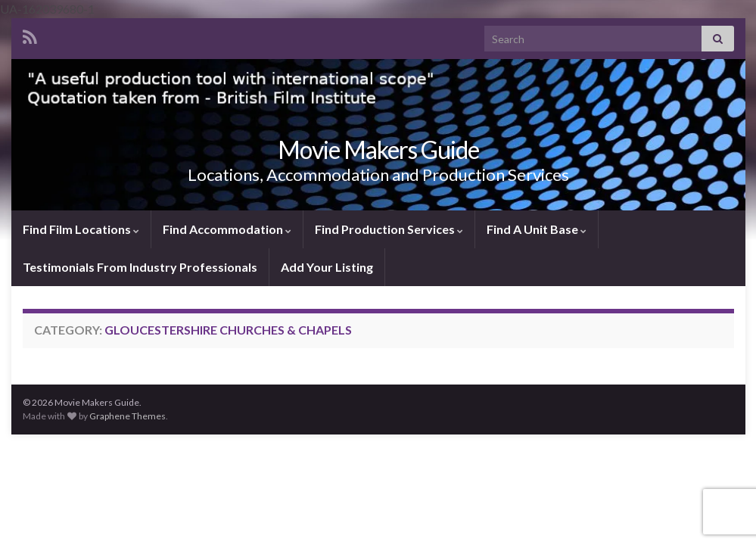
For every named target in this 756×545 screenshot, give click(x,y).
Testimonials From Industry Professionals (140, 267)
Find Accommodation (227, 229)
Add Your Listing (327, 267)
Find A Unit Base (537, 229)
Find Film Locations (81, 229)
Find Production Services (389, 229)
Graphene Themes (128, 416)
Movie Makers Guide (378, 149)
